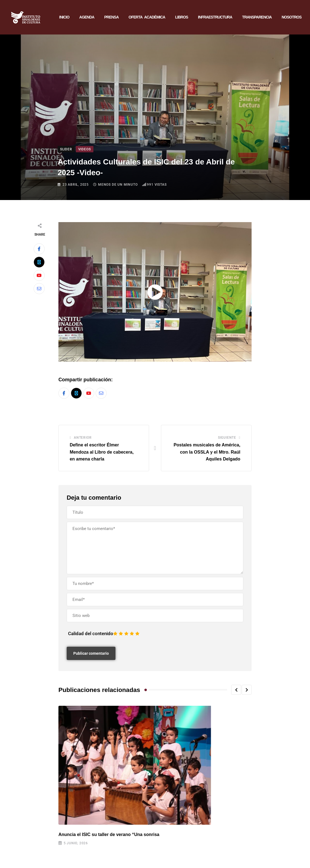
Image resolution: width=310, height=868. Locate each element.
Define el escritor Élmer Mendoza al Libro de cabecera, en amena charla (102, 453)
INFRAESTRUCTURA (215, 18)
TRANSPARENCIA (257, 18)
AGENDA (87, 18)
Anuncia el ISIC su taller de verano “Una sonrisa (109, 836)
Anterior (83, 439)
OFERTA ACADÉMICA (147, 18)
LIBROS (181, 18)
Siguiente (227, 439)
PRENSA (111, 18)
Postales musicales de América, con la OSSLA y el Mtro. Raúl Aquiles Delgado (207, 453)
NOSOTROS (292, 18)
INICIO (64, 18)
